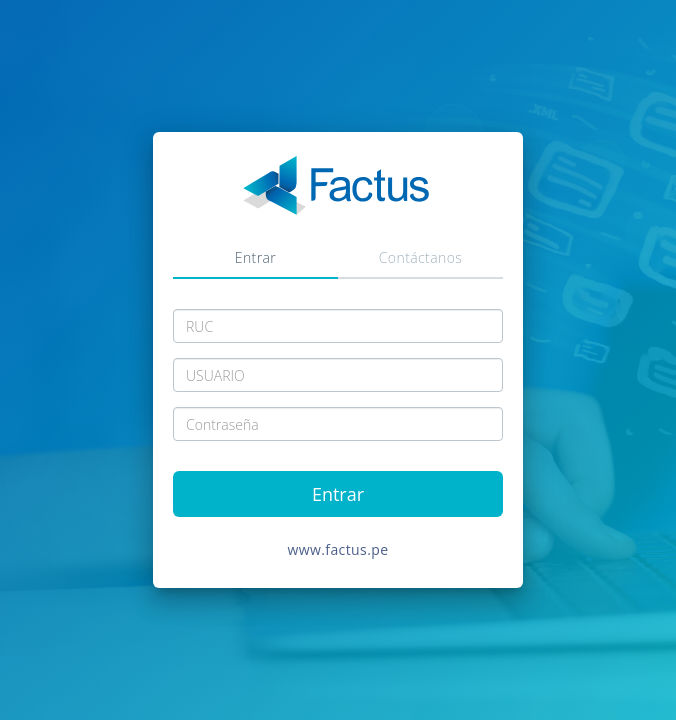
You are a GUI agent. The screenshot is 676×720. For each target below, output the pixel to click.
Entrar (255, 257)
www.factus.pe (338, 549)
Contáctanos (420, 257)
